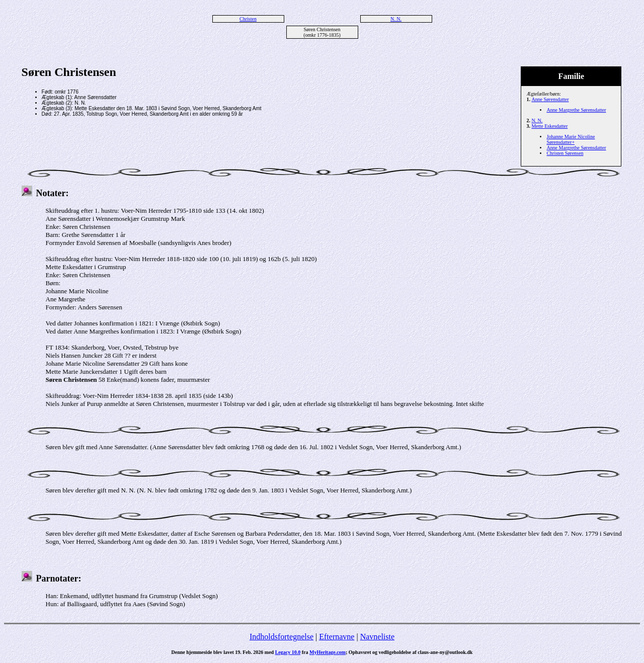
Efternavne (337, 637)
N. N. (396, 19)
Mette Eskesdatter (549, 126)
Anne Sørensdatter (550, 99)
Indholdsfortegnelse (281, 637)
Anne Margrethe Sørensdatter (576, 110)
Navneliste (377, 637)
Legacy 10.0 (288, 652)
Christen (248, 19)
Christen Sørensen (565, 153)
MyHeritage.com (328, 652)
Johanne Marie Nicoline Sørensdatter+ (571, 139)
